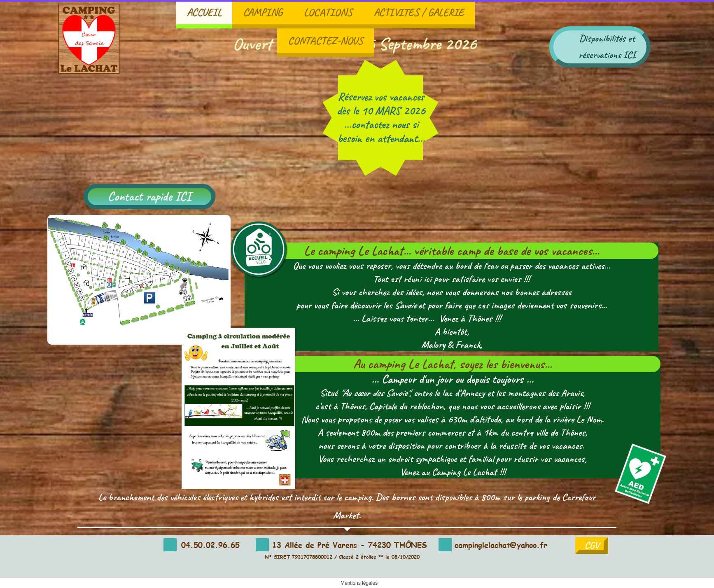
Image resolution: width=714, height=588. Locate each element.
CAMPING (263, 12)
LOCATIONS (328, 12)
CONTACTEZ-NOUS (325, 41)
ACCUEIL (204, 12)
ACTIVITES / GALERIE (419, 12)
